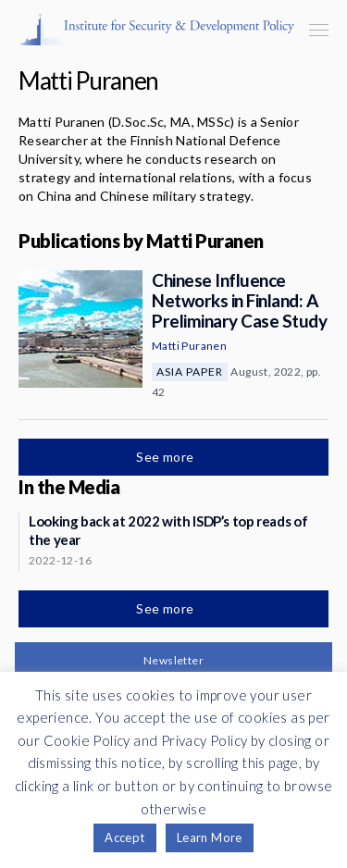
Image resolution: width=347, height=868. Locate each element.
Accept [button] (124, 837)
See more (167, 457)
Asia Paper (190, 372)
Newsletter (173, 660)
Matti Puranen (189, 346)
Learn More (210, 837)
